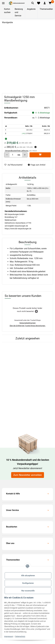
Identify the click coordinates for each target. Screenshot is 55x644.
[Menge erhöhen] (25, 155)
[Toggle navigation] (3, 3)
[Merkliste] (39, 3)
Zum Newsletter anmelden (28, 475)
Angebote (31, 9)
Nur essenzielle (28, 591)
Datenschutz (20, 636)
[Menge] (13, 155)
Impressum (9, 636)
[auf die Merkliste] (14, 165)
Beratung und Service (19, 12)
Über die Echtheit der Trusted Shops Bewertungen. (28, 326)
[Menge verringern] (7, 155)
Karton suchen (7, 11)
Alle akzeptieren (28, 576)
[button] (45, 3)
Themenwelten (46, 9)
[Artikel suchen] (33, 3)
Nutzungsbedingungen (28, 323)
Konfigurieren (28, 583)
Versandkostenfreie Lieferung (17, 151)
